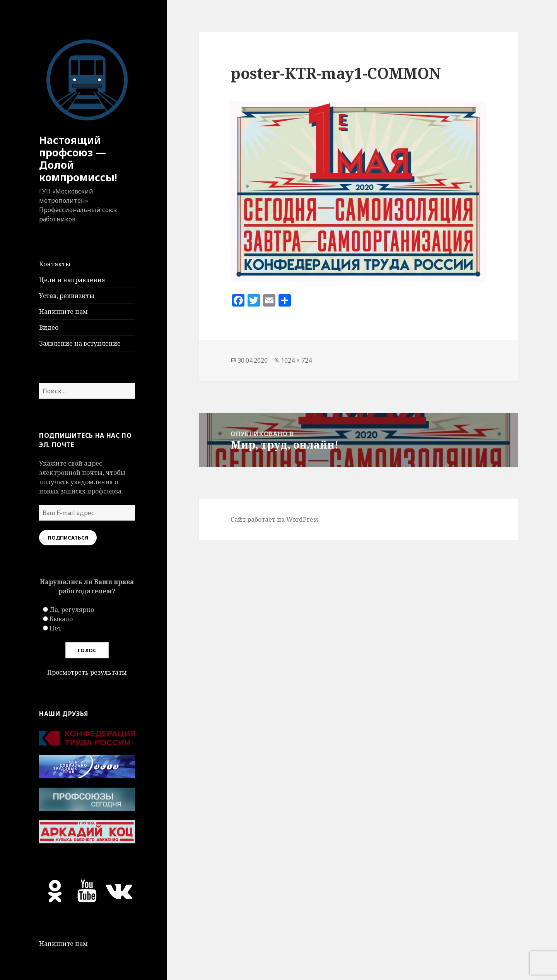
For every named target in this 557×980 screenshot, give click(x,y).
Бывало (61, 619)
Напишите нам (63, 312)
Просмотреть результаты (87, 672)
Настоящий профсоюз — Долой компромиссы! (78, 158)
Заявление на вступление (80, 343)
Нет (56, 628)
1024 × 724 (296, 360)
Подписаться (68, 538)
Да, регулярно (72, 610)
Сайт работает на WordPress (275, 519)
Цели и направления (72, 280)
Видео (49, 327)
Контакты (55, 264)
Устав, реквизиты (67, 296)
